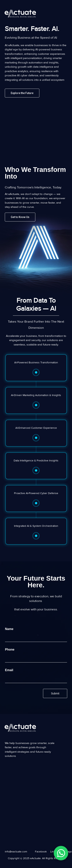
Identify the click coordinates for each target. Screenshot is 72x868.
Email (10, 670)
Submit (55, 693)
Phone (11, 650)
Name (10, 629)
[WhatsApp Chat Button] (61, 853)
